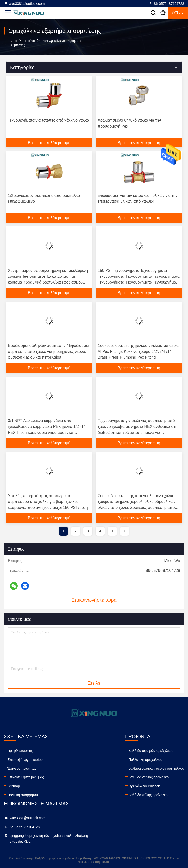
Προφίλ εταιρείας (20, 751)
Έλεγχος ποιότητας (22, 768)
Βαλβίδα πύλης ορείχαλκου (149, 795)
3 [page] (88, 531)
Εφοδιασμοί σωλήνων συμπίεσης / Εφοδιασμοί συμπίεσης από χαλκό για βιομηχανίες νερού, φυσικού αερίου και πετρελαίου (48, 351)
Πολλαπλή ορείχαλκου (145, 760)
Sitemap (14, 786)
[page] (112, 531)
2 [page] (76, 531)
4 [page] (100, 531)
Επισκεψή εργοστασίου (25, 760)
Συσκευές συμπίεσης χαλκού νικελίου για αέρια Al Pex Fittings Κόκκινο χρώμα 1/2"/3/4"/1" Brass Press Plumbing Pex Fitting (138, 351)
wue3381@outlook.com (24, 3)
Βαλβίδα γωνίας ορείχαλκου (150, 777)
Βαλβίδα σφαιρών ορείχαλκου (151, 751)
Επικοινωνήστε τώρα (94, 600)
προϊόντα (30, 41)
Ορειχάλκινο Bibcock (144, 786)
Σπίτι (14, 41)
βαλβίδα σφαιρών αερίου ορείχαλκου (156, 768)
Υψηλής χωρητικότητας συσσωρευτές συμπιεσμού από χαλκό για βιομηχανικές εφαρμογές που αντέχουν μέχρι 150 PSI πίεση (48, 502)
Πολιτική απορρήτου (23, 795)
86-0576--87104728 (167, 3)
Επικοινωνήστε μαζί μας (26, 777)
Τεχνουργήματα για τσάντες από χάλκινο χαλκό (48, 120)
